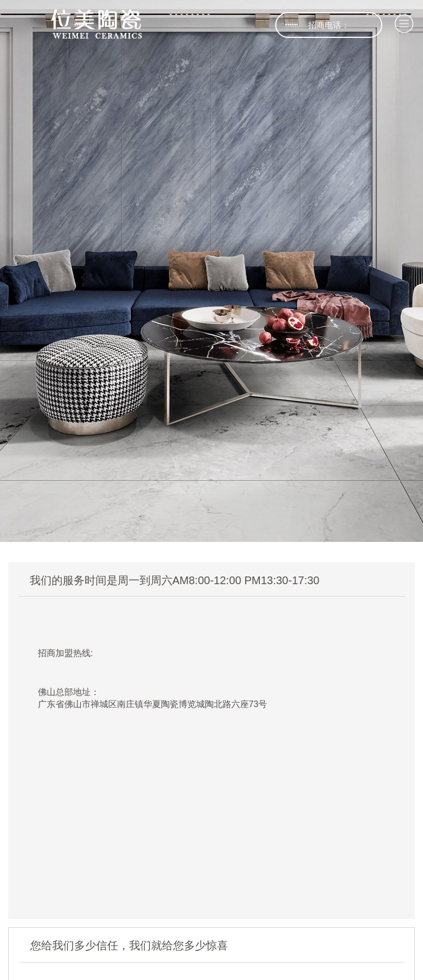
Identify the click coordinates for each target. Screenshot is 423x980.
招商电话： (329, 25)
